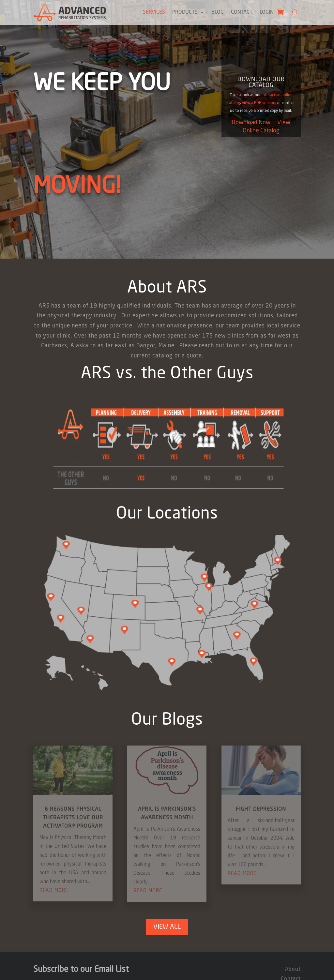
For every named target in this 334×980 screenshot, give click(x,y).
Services (154, 12)
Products (185, 12)
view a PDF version (259, 103)
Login (267, 12)
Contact (242, 12)
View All (167, 927)
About (293, 970)
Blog (218, 12)
